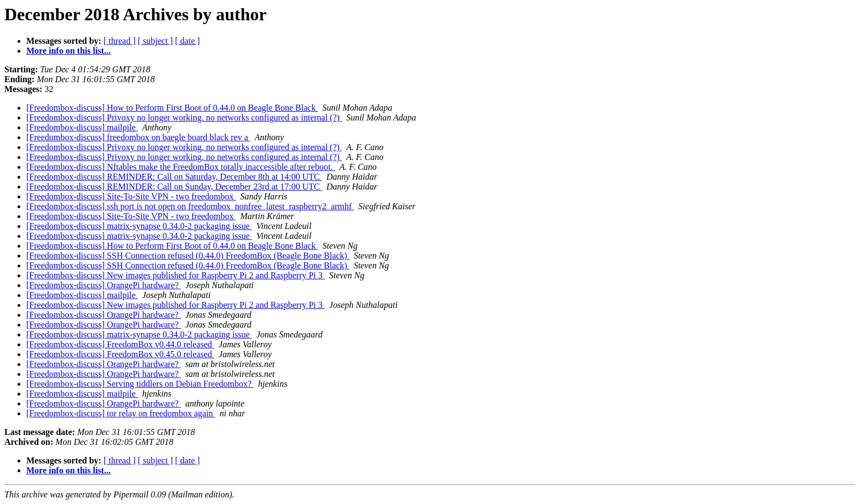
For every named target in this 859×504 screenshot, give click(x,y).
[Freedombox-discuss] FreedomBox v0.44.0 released (120, 344)
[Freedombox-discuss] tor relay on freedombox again (121, 413)
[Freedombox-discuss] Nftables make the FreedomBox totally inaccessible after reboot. (181, 167)
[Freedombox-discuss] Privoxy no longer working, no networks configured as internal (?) (184, 118)
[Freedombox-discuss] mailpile (82, 127)
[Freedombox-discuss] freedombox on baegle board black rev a (138, 137)
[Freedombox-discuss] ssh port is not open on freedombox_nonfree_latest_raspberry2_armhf (190, 206)
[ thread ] (120, 41)
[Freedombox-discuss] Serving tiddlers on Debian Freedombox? (140, 384)
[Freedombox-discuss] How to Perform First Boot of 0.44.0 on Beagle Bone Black (172, 108)
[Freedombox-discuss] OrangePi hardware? (104, 285)
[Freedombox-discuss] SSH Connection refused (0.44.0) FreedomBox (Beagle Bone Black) (188, 256)
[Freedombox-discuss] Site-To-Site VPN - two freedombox (131, 196)
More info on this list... (68, 51)
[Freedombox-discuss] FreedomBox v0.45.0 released (120, 354)
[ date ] (188, 41)
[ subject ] (156, 41)
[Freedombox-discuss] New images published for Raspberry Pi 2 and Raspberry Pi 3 (176, 275)
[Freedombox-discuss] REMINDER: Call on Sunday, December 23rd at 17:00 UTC (174, 187)
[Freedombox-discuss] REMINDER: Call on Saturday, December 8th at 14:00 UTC (174, 177)
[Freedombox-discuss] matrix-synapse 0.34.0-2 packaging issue (139, 226)
